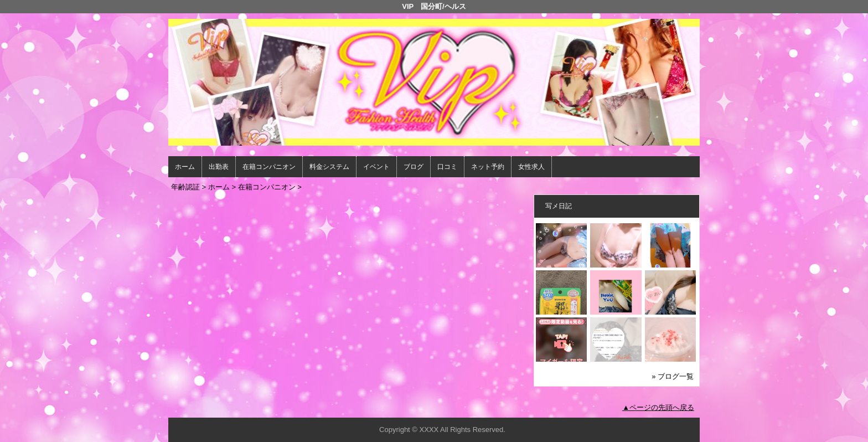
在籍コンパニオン (269, 167)
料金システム (329, 167)
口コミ (447, 167)
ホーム (185, 167)
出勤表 (219, 167)
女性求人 (531, 167)
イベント (376, 167)
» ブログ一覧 (673, 376)
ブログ (414, 167)
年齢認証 (185, 187)
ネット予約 (488, 167)
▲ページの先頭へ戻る (658, 407)
